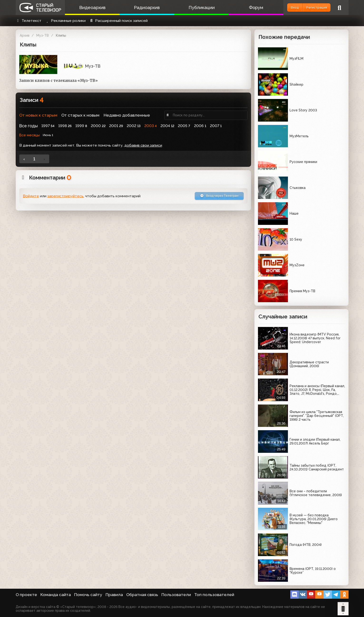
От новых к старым (38, 115)
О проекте (26, 595)
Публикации (191, 7)
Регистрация (312, 7)
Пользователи (176, 595)
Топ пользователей (214, 595)
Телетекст (29, 21)
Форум (242, 7)
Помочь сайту (88, 595)
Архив (25, 35)
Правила (114, 595)
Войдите (31, 197)
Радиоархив (141, 7)
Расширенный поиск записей (118, 21)
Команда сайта (56, 595)
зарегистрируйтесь (65, 197)
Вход (282, 7)
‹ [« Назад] (24, 159)
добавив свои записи (143, 145)
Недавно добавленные (127, 115)
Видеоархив (90, 7)
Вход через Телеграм (214, 197)
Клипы (61, 35)
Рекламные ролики (65, 21)
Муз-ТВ (43, 35)
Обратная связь (142, 595)
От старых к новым (80, 115)
